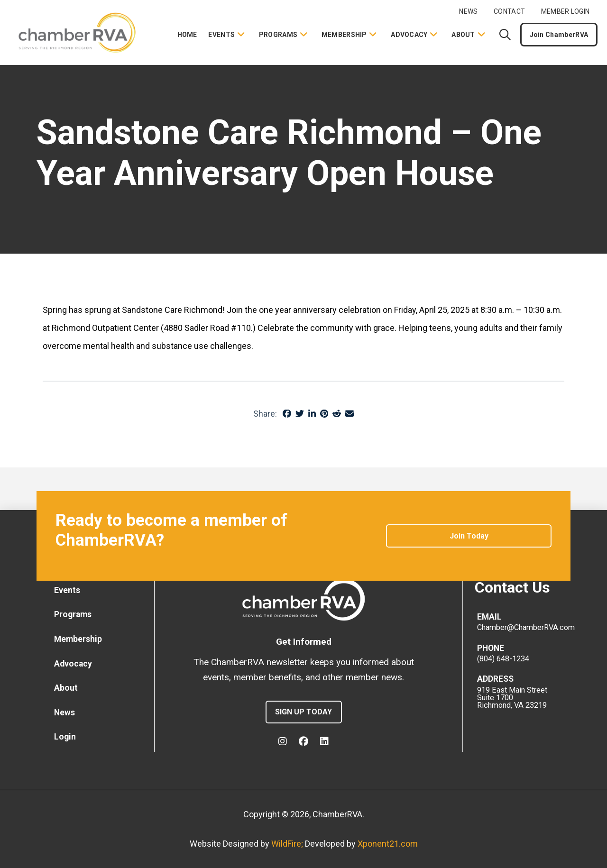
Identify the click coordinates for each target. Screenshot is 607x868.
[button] (505, 35)
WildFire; (288, 844)
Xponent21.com (388, 844)
